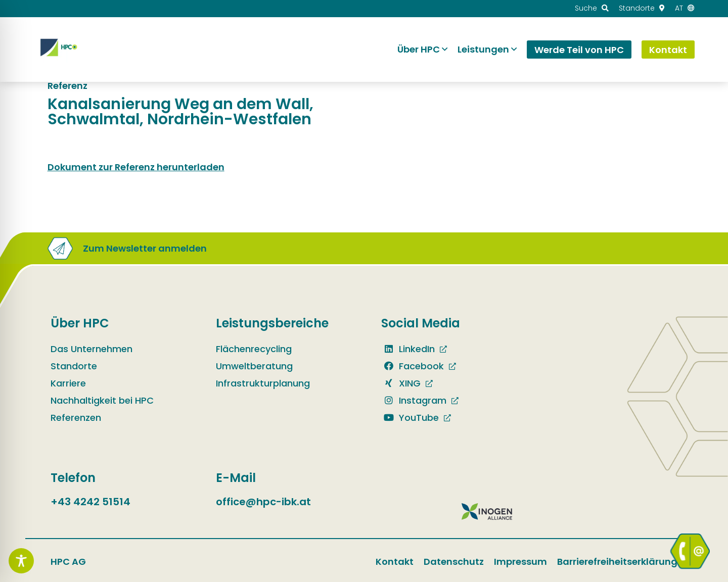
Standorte (74, 366)
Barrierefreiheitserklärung (617, 562)
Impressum (520, 562)
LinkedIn (408, 349)
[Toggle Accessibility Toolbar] (21, 561)
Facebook (413, 366)
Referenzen (76, 418)
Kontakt (395, 562)
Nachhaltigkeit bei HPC (102, 400)
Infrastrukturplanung (263, 383)
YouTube (410, 418)
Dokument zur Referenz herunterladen (136, 167)
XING (401, 383)
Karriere (68, 383)
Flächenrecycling (254, 349)
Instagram (414, 400)
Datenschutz (454, 562)
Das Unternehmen (92, 349)
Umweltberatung (254, 366)
